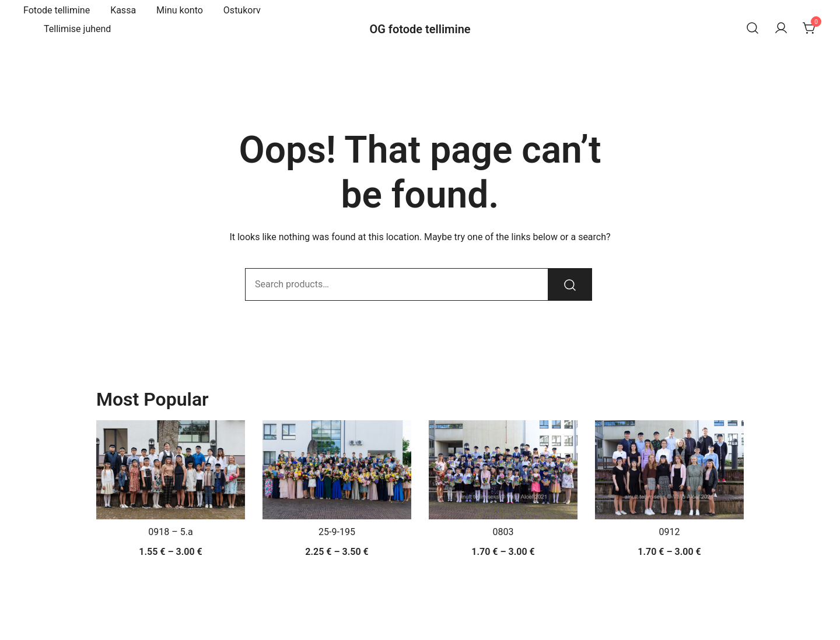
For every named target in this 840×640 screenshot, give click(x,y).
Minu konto (180, 10)
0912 (670, 532)
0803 (503, 532)
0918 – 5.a (170, 532)
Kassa (123, 10)
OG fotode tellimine (420, 29)
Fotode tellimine (57, 10)
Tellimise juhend (77, 29)
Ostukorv (242, 10)
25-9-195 (337, 532)
